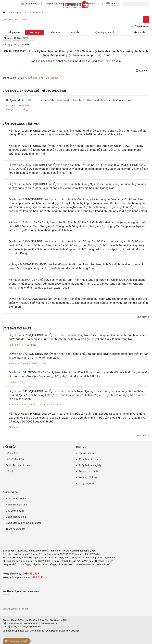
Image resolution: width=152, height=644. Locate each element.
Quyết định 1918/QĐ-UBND (42, 78)
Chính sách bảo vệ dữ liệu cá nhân (24, 523)
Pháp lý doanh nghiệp (90, 465)
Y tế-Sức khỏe (29, 345)
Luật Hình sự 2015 (70, 631)
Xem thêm (143, 317)
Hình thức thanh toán (17, 505)
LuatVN (142, 70)
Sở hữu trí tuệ (39, 363)
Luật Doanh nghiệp (34, 631)
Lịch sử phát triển (15, 459)
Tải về (108, 61)
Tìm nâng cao (140, 26)
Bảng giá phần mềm (16, 499)
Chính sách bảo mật (16, 517)
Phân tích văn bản (88, 459)
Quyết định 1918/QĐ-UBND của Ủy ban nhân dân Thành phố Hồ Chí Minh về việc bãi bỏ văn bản (71, 100)
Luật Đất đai (52, 631)
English (113, 4)
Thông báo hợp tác (15, 529)
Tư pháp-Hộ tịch (17, 382)
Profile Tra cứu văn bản (18, 465)
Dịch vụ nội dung (88, 477)
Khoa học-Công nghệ (19, 363)
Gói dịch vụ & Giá (90, 4)
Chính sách (14, 427)
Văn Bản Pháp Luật (13, 631)
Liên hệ (10, 471)
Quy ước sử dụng (15, 511)
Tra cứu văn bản (88, 453)
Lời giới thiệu (12, 453)
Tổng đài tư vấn (87, 483)
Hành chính (14, 345)
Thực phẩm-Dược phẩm (50, 405)
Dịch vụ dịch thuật (89, 471)
